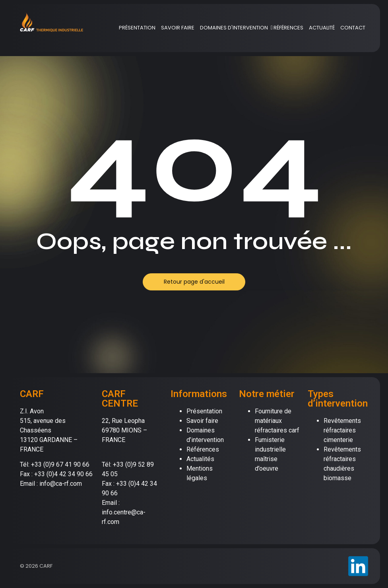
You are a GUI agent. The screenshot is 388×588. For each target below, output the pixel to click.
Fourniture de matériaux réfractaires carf (277, 421)
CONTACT (353, 28)
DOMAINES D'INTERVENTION (235, 28)
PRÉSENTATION (137, 28)
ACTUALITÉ (322, 28)
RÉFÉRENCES (288, 28)
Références (203, 449)
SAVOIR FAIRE (178, 28)
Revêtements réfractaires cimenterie (342, 430)
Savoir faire (202, 421)
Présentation (204, 411)
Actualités (200, 459)
